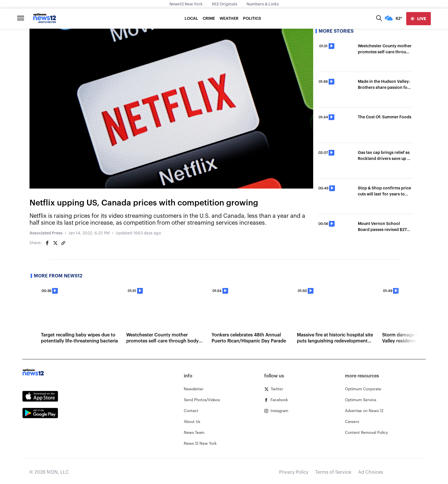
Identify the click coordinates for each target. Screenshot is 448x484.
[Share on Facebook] (47, 243)
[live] (419, 19)
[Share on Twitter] (55, 243)
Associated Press (46, 233)
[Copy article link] (63, 243)
